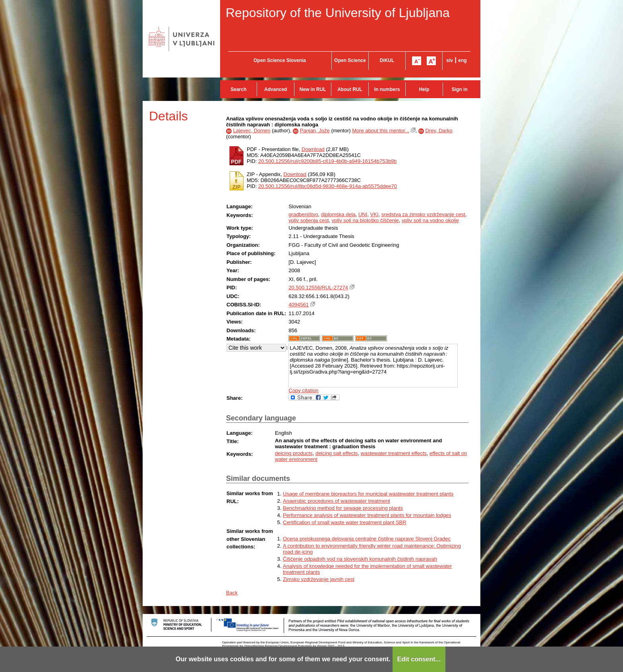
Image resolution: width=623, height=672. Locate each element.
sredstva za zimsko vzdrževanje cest (423, 214)
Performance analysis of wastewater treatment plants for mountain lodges (367, 515)
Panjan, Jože (315, 131)
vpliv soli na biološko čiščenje (365, 220)
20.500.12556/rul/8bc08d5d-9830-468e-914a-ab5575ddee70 (328, 186)
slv (450, 60)
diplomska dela (338, 214)
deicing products (294, 453)
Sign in (460, 89)
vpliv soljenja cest (309, 220)
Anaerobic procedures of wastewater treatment (337, 501)
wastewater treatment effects (394, 453)
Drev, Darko (439, 131)
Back (232, 593)
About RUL (350, 89)
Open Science (350, 60)
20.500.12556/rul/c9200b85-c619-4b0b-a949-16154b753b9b (327, 161)
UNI (363, 214)
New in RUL (313, 89)
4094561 (299, 305)
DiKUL (387, 60)
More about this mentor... (381, 131)
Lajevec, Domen (252, 131)
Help (424, 89)
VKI (374, 214)
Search (238, 89)
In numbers (387, 89)
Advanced (276, 89)
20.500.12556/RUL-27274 (318, 288)
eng (462, 60)
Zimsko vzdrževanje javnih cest (319, 579)
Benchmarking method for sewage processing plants (343, 508)
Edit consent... (419, 659)
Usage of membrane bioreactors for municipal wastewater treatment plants (368, 494)
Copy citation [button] (303, 390)
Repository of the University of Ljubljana (338, 13)
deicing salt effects (337, 453)
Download (313, 149)
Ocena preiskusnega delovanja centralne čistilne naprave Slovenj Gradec (367, 539)
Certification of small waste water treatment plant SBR (345, 522)
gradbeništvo (303, 214)
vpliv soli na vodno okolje (430, 220)
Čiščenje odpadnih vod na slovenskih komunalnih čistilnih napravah (360, 559)
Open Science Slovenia (280, 60)
